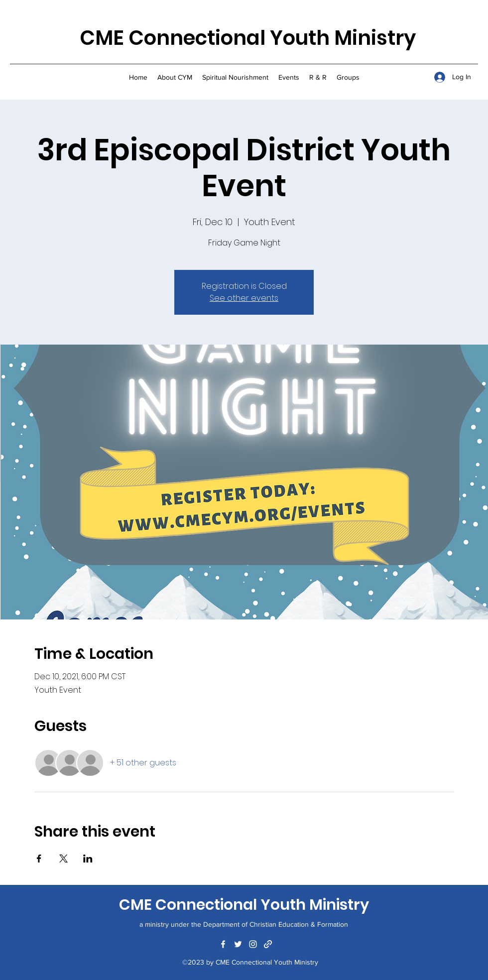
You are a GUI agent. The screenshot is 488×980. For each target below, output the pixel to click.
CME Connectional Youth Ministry (248, 38)
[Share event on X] (63, 858)
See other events (244, 298)
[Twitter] (238, 944)
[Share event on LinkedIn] (88, 858)
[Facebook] (223, 944)
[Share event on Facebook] (39, 858)
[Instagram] (253, 944)
